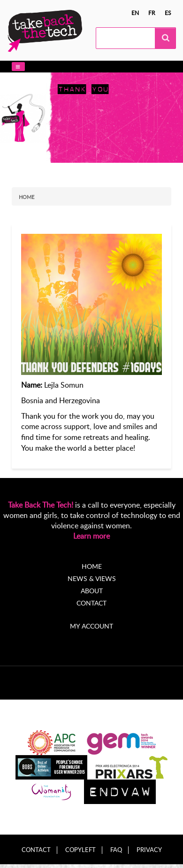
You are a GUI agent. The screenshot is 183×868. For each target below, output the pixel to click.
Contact (91, 603)
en (135, 13)
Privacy (149, 850)
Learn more (91, 536)
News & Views (92, 578)
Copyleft (80, 850)
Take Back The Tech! (41, 505)
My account (91, 626)
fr (152, 13)
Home (27, 197)
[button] (18, 67)
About (92, 591)
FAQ (116, 850)
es (168, 13)
